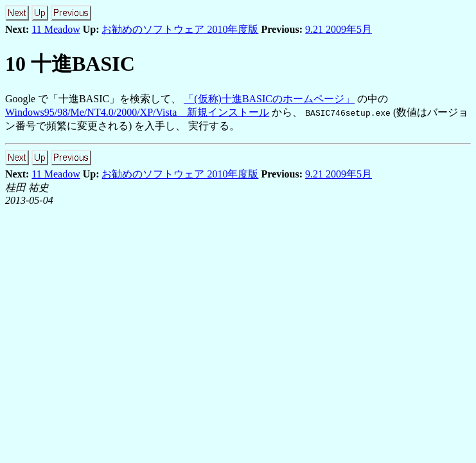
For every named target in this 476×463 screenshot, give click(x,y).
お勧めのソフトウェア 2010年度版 (180, 29)
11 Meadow (56, 29)
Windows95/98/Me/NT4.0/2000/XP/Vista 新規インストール (137, 112)
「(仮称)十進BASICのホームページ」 (269, 99)
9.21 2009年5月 (339, 29)
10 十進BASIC (70, 64)
